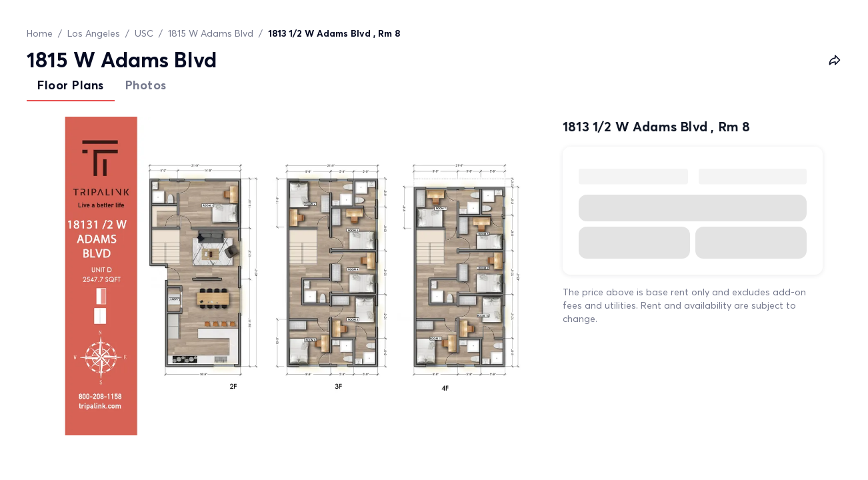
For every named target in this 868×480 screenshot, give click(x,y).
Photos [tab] (146, 85)
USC (144, 33)
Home (40, 33)
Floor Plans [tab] (71, 85)
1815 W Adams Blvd (211, 33)
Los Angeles (94, 33)
